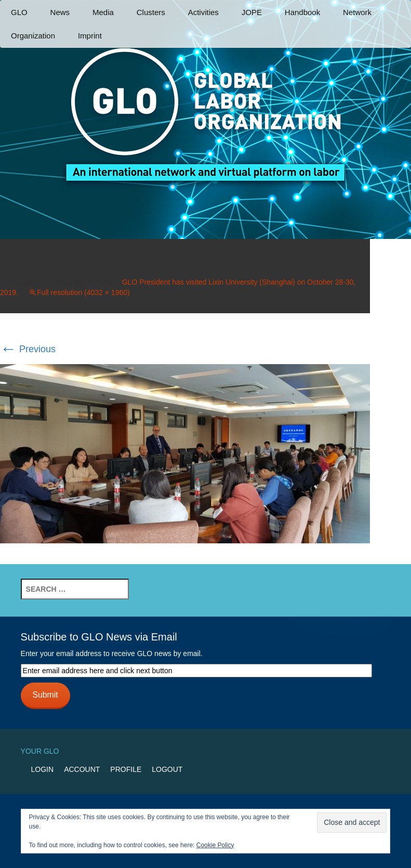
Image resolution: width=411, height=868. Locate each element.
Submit (45, 695)
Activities (203, 12)
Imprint (90, 36)
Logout (167, 769)
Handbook (302, 12)
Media (103, 12)
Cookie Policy (215, 845)
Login (43, 769)
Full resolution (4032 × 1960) (83, 292)
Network (357, 12)
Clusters (151, 12)
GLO (19, 12)
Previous (28, 349)
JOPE (252, 12)
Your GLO (40, 751)
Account (82, 769)
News (60, 12)
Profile (126, 769)
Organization (33, 36)
